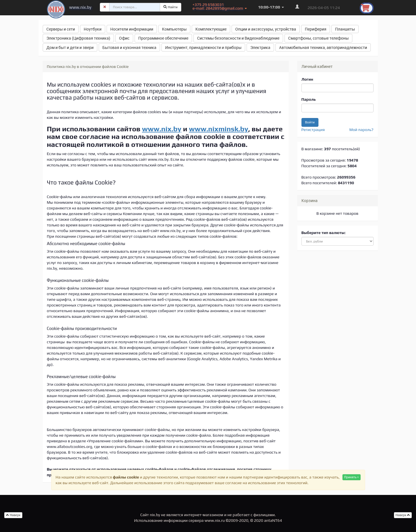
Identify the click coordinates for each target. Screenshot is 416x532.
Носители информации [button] (132, 29)
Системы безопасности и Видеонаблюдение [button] (238, 38)
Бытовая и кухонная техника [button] (129, 47)
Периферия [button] (316, 29)
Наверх (403, 515)
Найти (171, 7)
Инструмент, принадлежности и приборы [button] (203, 47)
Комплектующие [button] (211, 29)
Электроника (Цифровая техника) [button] (78, 38)
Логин (307, 79)
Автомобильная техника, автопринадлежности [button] (323, 47)
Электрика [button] (260, 47)
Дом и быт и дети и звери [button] (70, 47)
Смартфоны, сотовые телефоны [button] (318, 38)
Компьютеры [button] (174, 29)
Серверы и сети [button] (61, 29)
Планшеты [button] (345, 29)
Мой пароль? (361, 130)
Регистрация (313, 130)
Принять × (352, 477)
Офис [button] (124, 38)
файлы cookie (126, 477)
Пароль (309, 99)
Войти (310, 122)
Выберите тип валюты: (324, 233)
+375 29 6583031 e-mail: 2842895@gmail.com (220, 6)
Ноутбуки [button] (93, 29)
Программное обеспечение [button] (163, 38)
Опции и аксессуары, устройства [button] (266, 29)
